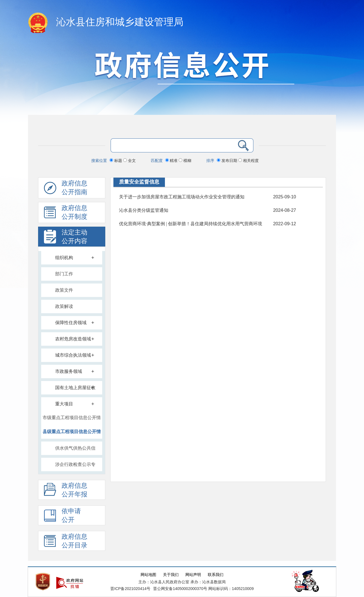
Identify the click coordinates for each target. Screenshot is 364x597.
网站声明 (193, 575)
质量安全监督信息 (139, 182)
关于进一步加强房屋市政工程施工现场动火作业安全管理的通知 (182, 197)
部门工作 (64, 274)
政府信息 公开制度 (66, 214)
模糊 (185, 161)
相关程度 (249, 161)
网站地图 (148, 575)
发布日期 (228, 161)
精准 (172, 161)
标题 (116, 161)
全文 (129, 161)
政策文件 (64, 290)
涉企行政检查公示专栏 (75, 467)
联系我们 (216, 575)
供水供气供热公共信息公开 (75, 451)
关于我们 (171, 575)
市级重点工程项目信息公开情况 (72, 420)
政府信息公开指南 (66, 189)
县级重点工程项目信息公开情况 (72, 434)
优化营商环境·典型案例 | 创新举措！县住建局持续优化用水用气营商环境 (191, 224)
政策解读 (64, 306)
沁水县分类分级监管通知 (144, 210)
